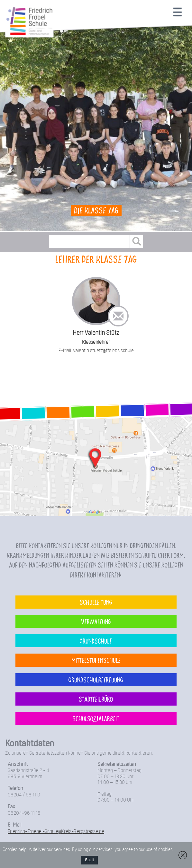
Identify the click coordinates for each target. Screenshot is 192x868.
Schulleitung (96, 602)
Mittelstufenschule (96, 660)
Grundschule (96, 641)
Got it (89, 860)
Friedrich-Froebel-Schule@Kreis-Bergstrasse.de (56, 832)
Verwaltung (96, 621)
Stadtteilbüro (96, 699)
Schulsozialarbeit (96, 718)
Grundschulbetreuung (96, 680)
